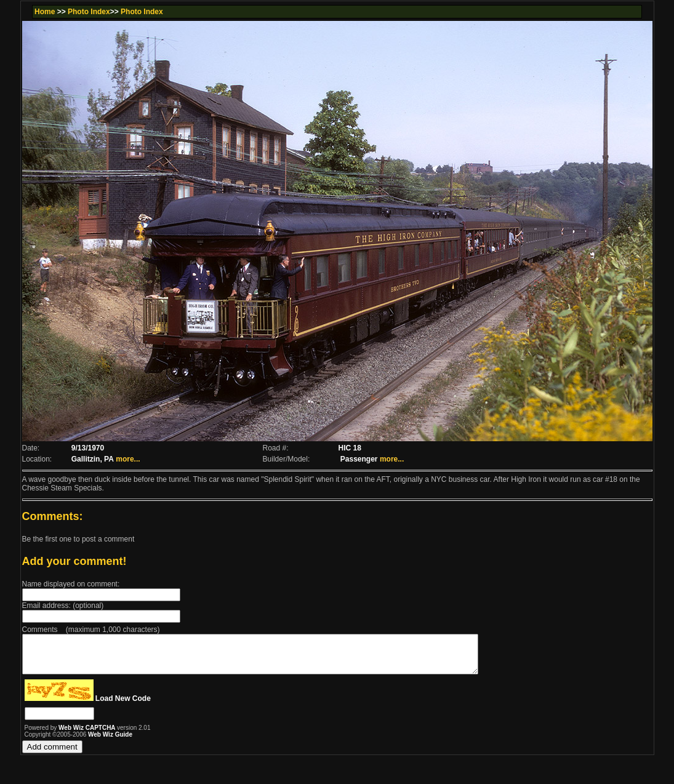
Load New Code (123, 706)
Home (45, 12)
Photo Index (89, 12)
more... (128, 459)
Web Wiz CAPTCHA (88, 735)
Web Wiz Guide (110, 742)
